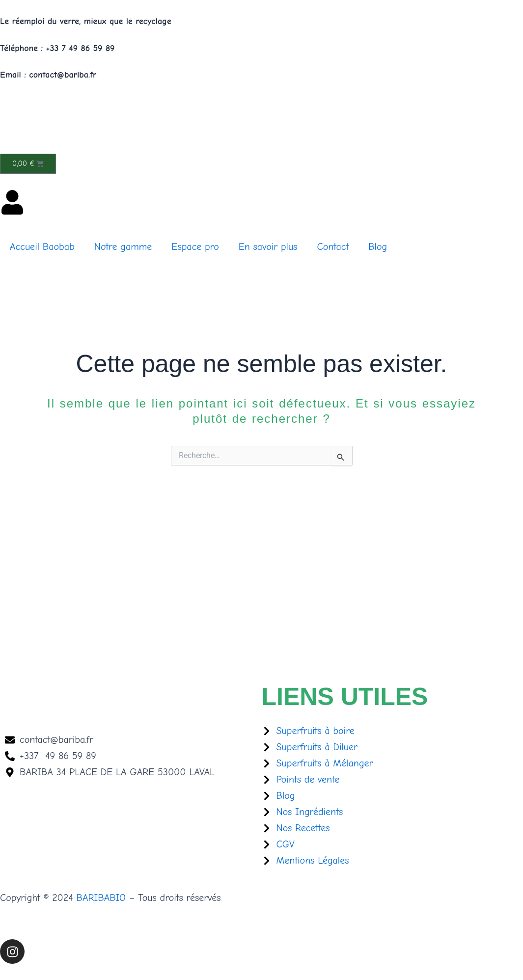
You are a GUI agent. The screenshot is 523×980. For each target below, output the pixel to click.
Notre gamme (123, 247)
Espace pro (195, 247)
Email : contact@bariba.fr (48, 75)
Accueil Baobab (42, 247)
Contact (333, 247)
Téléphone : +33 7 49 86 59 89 (57, 48)
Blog (378, 247)
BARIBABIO (101, 898)
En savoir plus (268, 247)
